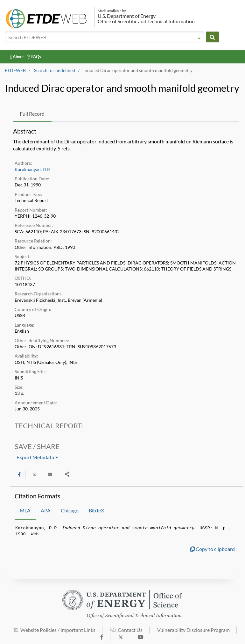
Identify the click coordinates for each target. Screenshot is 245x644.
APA (46, 510)
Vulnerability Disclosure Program (193, 633)
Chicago (70, 510)
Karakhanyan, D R (32, 170)
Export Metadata (37, 457)
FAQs (34, 57)
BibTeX (96, 510)
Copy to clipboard (213, 549)
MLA (25, 510)
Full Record (32, 114)
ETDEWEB (15, 70)
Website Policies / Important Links (54, 633)
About (17, 57)
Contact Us (126, 633)
